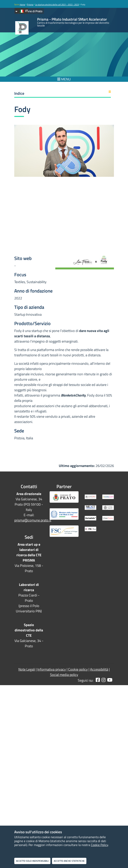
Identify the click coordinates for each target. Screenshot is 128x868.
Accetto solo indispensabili (32, 861)
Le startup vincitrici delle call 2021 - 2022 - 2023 (57, 5)
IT (22, 11)
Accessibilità (99, 669)
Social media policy (64, 675)
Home (22, 5)
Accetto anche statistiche (69, 861)
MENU (64, 79)
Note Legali (27, 669)
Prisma (30, 5)
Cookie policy (78, 669)
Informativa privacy (52, 669)
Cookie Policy (99, 845)
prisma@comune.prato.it (33, 520)
